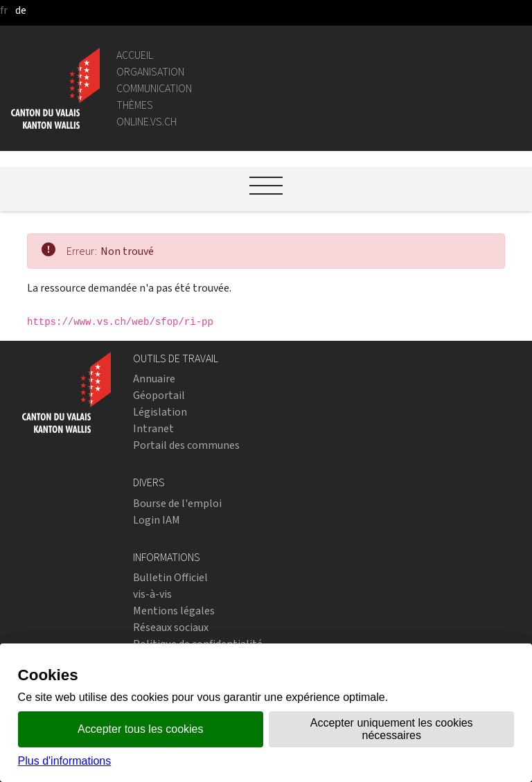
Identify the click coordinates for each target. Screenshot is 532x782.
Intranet (153, 428)
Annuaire (154, 379)
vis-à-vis (152, 594)
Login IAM (157, 520)
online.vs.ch (147, 122)
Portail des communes (186, 445)
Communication (154, 88)
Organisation (150, 72)
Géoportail (159, 395)
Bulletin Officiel (170, 577)
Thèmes (135, 105)
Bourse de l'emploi (177, 503)
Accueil (135, 55)
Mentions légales (174, 611)
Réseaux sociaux (171, 627)
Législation (160, 412)
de (21, 10)
